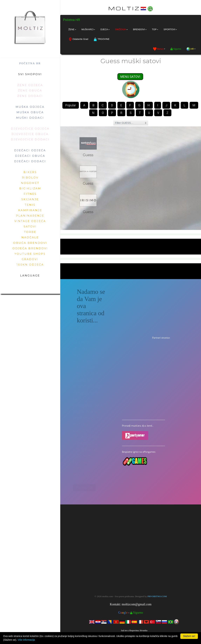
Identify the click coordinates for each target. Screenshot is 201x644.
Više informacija (26, 640)
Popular (71, 106)
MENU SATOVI (130, 77)
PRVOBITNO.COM (157, 596)
